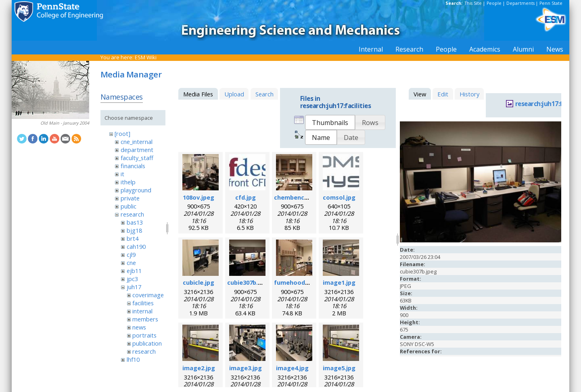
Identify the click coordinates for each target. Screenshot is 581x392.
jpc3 (132, 279)
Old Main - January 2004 (65, 123)
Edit (443, 94)
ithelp (128, 182)
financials (133, 166)
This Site (473, 3)
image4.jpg (292, 368)
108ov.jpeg (199, 197)
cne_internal (137, 142)
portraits (144, 335)
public (129, 206)
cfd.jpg (246, 197)
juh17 (134, 287)
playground (136, 190)
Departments (520, 3)
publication (147, 343)
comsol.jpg (339, 197)
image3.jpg (246, 368)
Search (264, 94)
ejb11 (134, 271)
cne (131, 263)
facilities (143, 303)
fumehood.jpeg (297, 282)
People (494, 3)
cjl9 (131, 254)
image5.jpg (339, 368)
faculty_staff (137, 158)
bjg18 (134, 230)
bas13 (135, 222)
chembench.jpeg (298, 197)
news (139, 327)
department (137, 150)
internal (142, 311)
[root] (122, 133)
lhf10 (133, 359)
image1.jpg (339, 282)
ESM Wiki (146, 57)
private (130, 198)
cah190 (136, 246)
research (132, 214)
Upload (234, 94)
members (145, 319)
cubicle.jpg (199, 282)
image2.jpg (199, 368)
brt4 (133, 238)
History (469, 94)
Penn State (551, 3)
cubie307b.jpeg (249, 282)
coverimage (148, 295)
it (122, 174)
